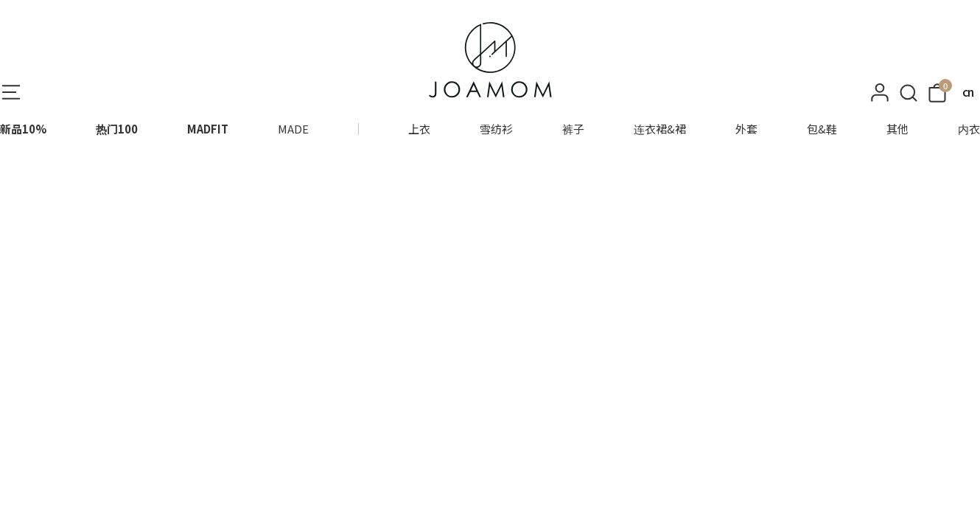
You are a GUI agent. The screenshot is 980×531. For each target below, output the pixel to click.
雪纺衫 (496, 129)
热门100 (117, 129)
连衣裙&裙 (660, 129)
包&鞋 (822, 129)
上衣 (419, 129)
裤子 (573, 129)
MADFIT (208, 129)
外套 (746, 129)
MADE (293, 129)
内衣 (969, 129)
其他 (897, 129)
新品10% (23, 129)
